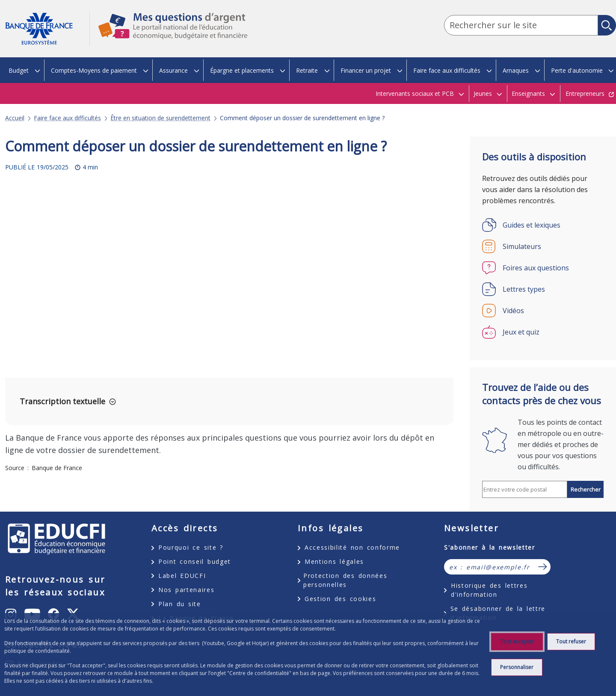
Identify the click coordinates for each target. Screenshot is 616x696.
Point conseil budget (195, 561)
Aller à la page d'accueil (47, 29)
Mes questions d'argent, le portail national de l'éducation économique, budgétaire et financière (169, 34)
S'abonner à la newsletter (490, 547)
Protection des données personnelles (345, 580)
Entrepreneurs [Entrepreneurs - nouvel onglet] (585, 93)
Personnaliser (517, 667)
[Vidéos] (543, 311)
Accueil (15, 118)
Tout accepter (517, 641)
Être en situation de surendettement (160, 118)
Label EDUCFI (182, 576)
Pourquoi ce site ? (191, 547)
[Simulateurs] (543, 246)
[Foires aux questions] (543, 268)
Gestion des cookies (340, 599)
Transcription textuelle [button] (62, 401)
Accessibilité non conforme (352, 547)
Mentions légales (334, 561)
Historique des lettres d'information (489, 590)
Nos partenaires (186, 590)
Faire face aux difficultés (67, 118)
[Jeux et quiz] (543, 332)
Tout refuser (571, 641)
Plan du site (180, 604)
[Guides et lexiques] (543, 225)
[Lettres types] (543, 289)
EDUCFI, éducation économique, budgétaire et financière (56, 539)
